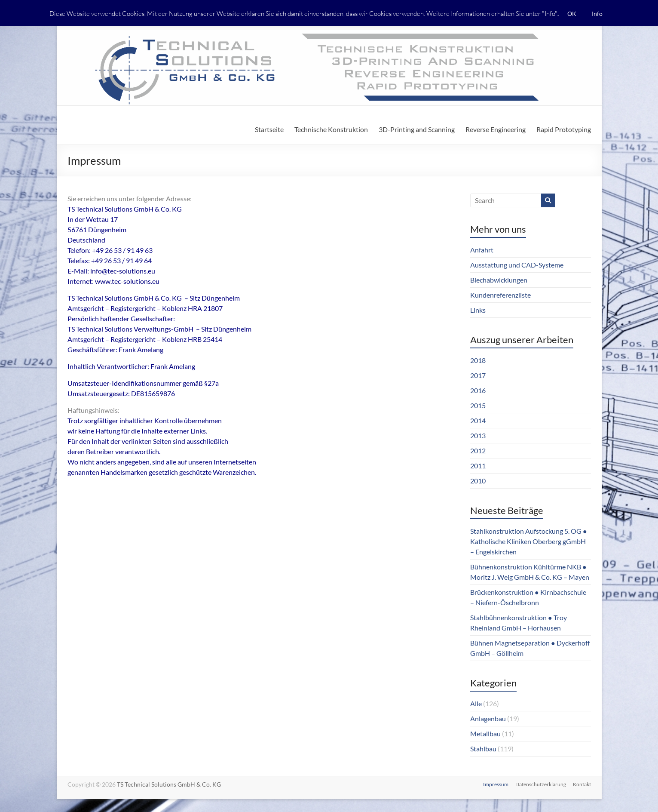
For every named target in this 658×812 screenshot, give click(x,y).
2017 (478, 375)
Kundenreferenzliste (500, 295)
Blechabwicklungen (499, 280)
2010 (478, 481)
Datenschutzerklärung (541, 784)
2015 (478, 405)
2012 (478, 451)
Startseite (269, 129)
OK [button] (572, 14)
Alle (476, 703)
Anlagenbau (488, 718)
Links (478, 310)
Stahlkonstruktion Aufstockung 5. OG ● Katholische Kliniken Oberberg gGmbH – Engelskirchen (529, 541)
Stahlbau (483, 749)
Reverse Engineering (496, 129)
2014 (478, 420)
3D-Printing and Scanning (417, 129)
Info (597, 14)
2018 (478, 360)
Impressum (496, 784)
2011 (478, 466)
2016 (478, 390)
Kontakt (582, 784)
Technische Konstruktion (331, 129)
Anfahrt (482, 250)
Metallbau (485, 734)
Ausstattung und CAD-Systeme (517, 265)
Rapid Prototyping (564, 129)
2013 (478, 435)
